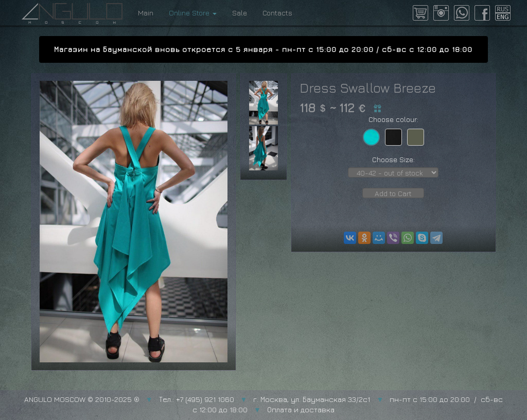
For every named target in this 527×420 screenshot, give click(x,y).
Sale (240, 13)
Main (146, 13)
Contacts (277, 13)
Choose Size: (393, 159)
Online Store (193, 13)
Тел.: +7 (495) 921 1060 (197, 399)
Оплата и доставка (301, 409)
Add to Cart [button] (393, 193)
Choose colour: (393, 119)
